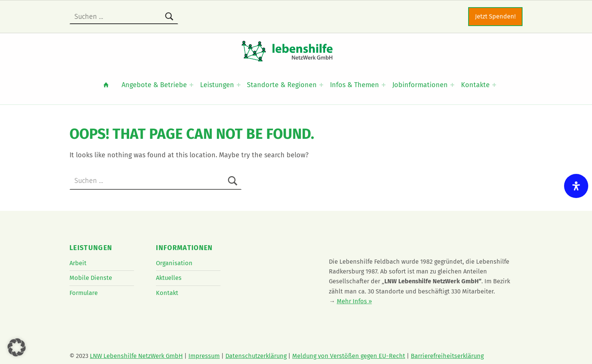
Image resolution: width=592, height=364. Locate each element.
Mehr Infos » (354, 301)
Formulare (84, 293)
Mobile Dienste (91, 278)
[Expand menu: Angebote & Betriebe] (191, 85)
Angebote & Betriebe (154, 85)
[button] (17, 347)
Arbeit (78, 263)
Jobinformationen (420, 85)
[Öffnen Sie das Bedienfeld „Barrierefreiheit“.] (576, 186)
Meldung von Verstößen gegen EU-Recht (349, 356)
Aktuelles (169, 278)
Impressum (204, 356)
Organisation (174, 263)
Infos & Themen (355, 85)
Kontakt (167, 293)
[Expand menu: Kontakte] (494, 85)
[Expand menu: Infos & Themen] (384, 85)
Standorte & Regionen (282, 85)
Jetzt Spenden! (495, 16)
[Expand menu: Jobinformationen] (452, 85)
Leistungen (217, 85)
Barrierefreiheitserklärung (447, 356)
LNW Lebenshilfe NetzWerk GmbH (136, 356)
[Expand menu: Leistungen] (239, 85)
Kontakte (475, 85)
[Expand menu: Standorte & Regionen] (321, 85)
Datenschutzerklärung (256, 356)
